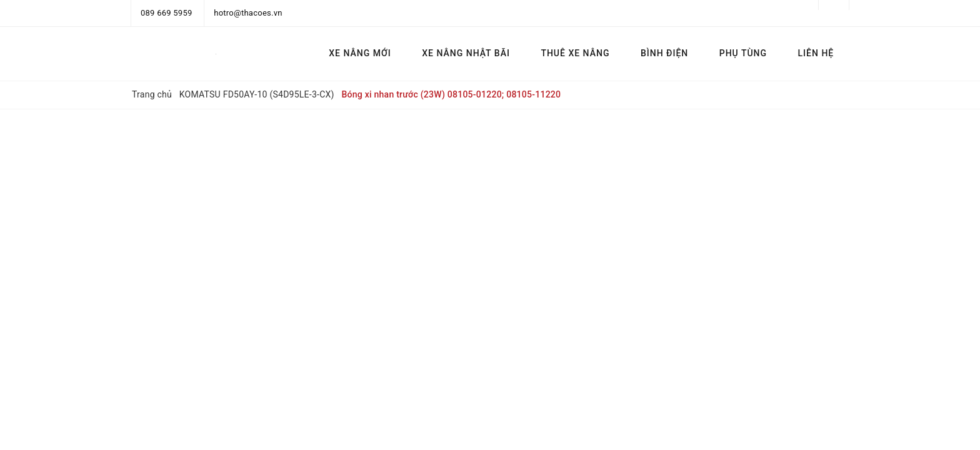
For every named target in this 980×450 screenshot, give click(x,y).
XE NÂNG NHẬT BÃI (466, 53)
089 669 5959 (167, 13)
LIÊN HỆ (816, 53)
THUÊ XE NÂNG (575, 53)
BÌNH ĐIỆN (664, 53)
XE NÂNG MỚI (360, 53)
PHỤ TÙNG (743, 53)
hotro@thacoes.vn (248, 13)
